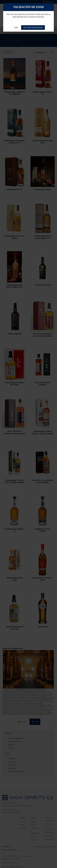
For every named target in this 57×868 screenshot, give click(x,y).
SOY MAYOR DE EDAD (33, 28)
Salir (16, 28)
